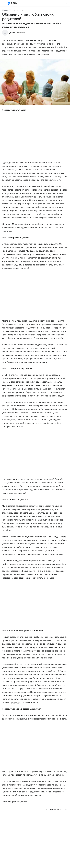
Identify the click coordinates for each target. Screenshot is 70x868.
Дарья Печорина (17, 33)
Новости (19, 10)
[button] (35, 82)
